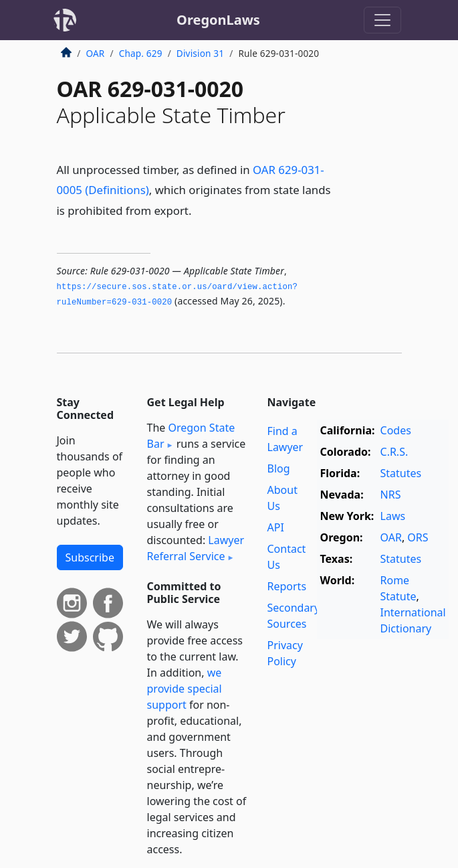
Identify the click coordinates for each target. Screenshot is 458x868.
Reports (287, 586)
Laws (393, 516)
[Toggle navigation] (382, 20)
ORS (418, 537)
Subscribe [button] (90, 557)
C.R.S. (394, 452)
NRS (391, 495)
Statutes (401, 473)
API (276, 527)
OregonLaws (218, 20)
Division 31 (200, 53)
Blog (279, 468)
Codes (396, 430)
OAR (96, 53)
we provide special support (185, 689)
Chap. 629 (141, 53)
